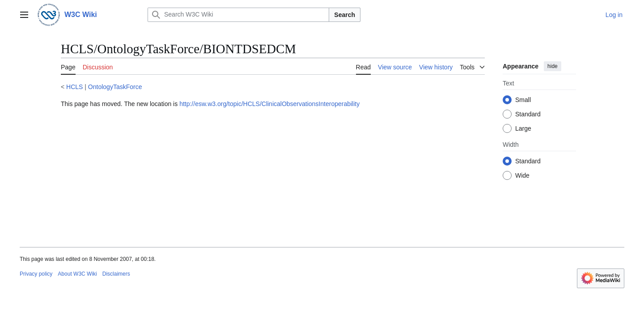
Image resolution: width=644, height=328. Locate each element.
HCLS (74, 87)
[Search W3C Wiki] (238, 15)
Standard (528, 114)
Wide (522, 175)
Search (345, 15)
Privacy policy (36, 274)
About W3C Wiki (77, 274)
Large (523, 128)
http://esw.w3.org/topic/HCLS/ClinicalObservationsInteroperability (269, 104)
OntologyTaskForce (115, 87)
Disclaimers (116, 274)
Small (523, 100)
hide (553, 66)
